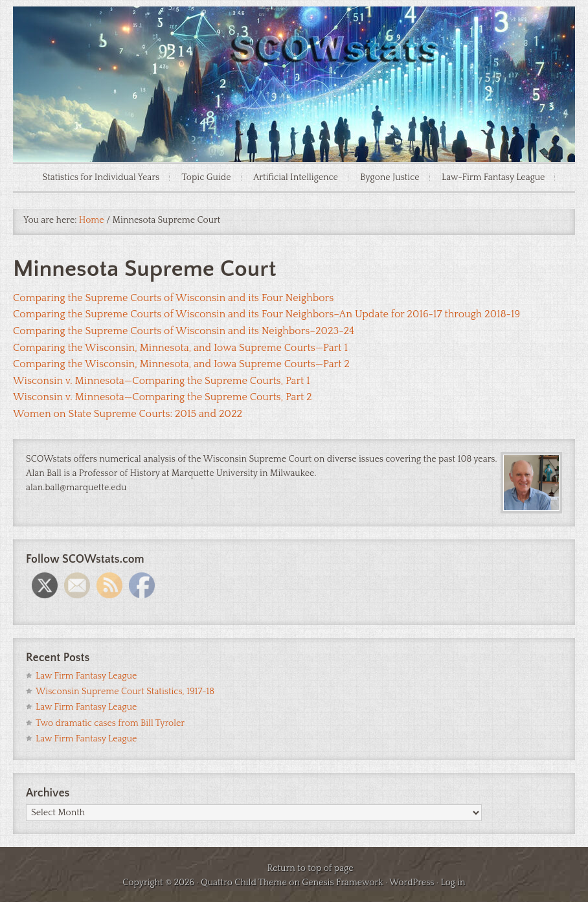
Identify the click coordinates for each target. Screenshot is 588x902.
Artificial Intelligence (296, 177)
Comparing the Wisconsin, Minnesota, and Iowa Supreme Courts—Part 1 (180, 348)
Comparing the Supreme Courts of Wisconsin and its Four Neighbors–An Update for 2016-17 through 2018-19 (266, 314)
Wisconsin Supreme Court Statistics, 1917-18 (125, 692)
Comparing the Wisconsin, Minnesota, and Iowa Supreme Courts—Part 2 (181, 364)
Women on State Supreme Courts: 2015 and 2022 (128, 414)
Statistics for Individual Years (101, 177)
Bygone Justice (390, 177)
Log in (453, 883)
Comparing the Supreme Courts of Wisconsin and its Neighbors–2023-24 (184, 331)
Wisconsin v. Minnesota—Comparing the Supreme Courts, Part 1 (162, 381)
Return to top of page (310, 868)
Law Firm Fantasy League (86, 676)
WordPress (412, 883)
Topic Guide (207, 177)
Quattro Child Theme (244, 883)
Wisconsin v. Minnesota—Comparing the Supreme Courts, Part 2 (163, 397)
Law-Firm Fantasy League (493, 177)
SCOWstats (294, 45)
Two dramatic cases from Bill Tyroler (110, 723)
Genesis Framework (342, 883)
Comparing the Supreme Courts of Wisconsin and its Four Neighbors (173, 298)
